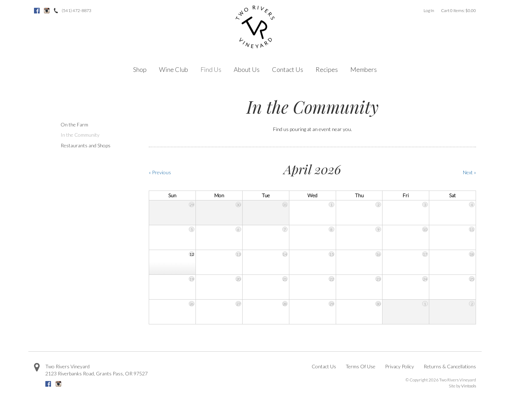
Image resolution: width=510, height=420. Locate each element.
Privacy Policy (399, 366)
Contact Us (288, 69)
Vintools (469, 386)
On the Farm (74, 124)
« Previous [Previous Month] (160, 172)
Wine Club (174, 69)
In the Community (80, 135)
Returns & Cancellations (450, 366)
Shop (140, 69)
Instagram (47, 11)
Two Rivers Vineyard (67, 366)
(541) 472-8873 (76, 10)
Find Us (211, 69)
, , (97, 373)
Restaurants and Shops (86, 145)
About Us (247, 69)
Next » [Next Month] (469, 172)
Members (364, 69)
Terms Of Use (361, 366)
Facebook (37, 11)
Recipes (327, 69)
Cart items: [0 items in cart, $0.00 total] (458, 10)
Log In (429, 10)
